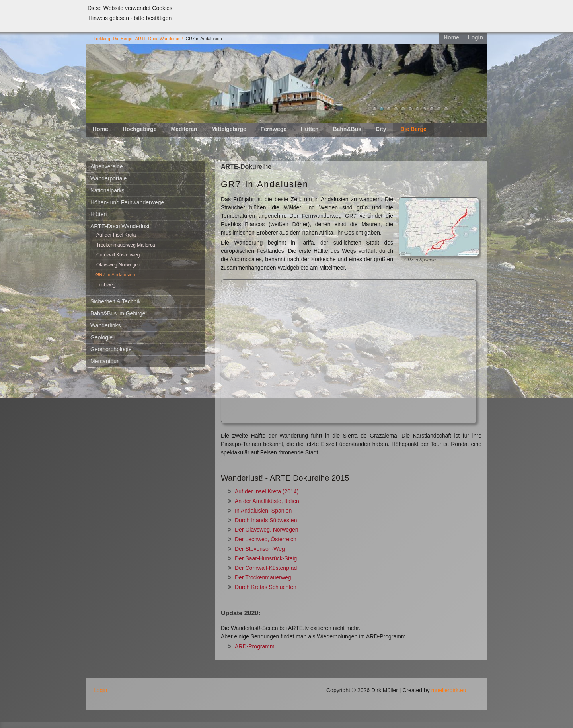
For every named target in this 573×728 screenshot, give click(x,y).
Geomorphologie (111, 349)
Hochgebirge (140, 129)
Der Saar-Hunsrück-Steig (266, 558)
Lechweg (106, 285)
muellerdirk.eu (449, 690)
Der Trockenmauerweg (263, 577)
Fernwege (274, 129)
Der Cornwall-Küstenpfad (266, 568)
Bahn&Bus (347, 129)
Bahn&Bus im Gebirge (118, 313)
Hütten (310, 129)
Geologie (101, 337)
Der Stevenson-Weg (260, 549)
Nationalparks (107, 190)
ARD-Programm (255, 646)
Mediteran (184, 129)
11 (446, 109)
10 (439, 109)
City (381, 129)
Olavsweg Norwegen (118, 265)
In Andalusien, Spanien (263, 511)
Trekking (102, 39)
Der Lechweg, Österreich (266, 539)
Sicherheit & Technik (116, 301)
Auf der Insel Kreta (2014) (267, 491)
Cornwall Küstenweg (118, 255)
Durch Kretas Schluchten (266, 587)
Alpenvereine (107, 166)
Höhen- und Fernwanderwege (127, 202)
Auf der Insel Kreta (116, 235)
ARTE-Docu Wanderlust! (159, 39)
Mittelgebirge (229, 129)
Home (451, 37)
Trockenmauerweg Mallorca (126, 245)
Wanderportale (108, 178)
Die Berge (123, 39)
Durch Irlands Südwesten (266, 520)
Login (476, 37)
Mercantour (104, 361)
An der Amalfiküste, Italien (267, 501)
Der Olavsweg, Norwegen (267, 530)
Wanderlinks (106, 325)
